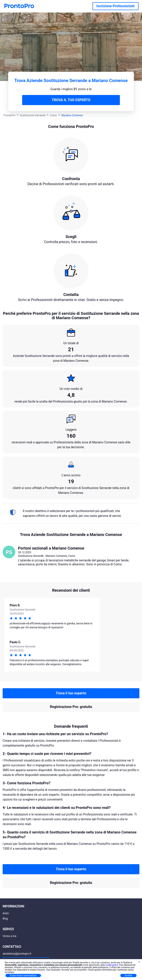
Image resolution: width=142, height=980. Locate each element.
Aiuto (6, 913)
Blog (5, 919)
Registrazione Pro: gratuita (71, 707)
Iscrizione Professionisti (115, 6)
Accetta (128, 976)
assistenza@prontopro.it (17, 954)
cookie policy (112, 965)
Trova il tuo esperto (71, 693)
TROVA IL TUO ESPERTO (71, 100)
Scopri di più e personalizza (23, 976)
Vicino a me (10, 936)
